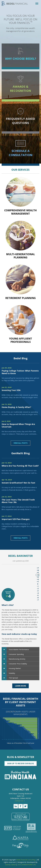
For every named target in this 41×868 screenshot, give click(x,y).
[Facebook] (21, 806)
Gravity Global (10, 865)
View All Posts (20, 443)
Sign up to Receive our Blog (21, 763)
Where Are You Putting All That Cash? (20, 466)
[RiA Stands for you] (31, 828)
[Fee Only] (20, 845)
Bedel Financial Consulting (26, 860)
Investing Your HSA (11, 390)
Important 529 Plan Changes (16, 519)
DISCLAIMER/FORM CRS (27, 865)
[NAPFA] (21, 838)
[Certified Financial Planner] (12, 828)
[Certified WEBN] (20, 817)
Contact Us (20, 801)
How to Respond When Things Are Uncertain (18, 425)
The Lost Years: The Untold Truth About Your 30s (18, 501)
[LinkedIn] (16, 806)
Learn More (20, 686)
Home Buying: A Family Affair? (16, 407)
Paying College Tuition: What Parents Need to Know (20, 372)
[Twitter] (25, 806)
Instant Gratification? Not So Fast (18, 483)
